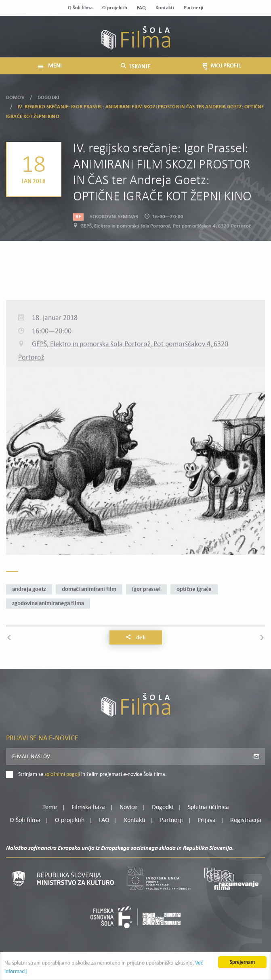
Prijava (207, 820)
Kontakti (165, 8)
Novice (128, 807)
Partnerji (193, 8)
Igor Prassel (146, 589)
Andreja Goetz (29, 589)
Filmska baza (88, 807)
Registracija (246, 820)
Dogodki (48, 95)
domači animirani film (89, 589)
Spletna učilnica (208, 807)
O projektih (115, 8)
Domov (15, 95)
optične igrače (194, 589)
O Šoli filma (80, 8)
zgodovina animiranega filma (48, 604)
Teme (50, 807)
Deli (136, 638)
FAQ (141, 8)
